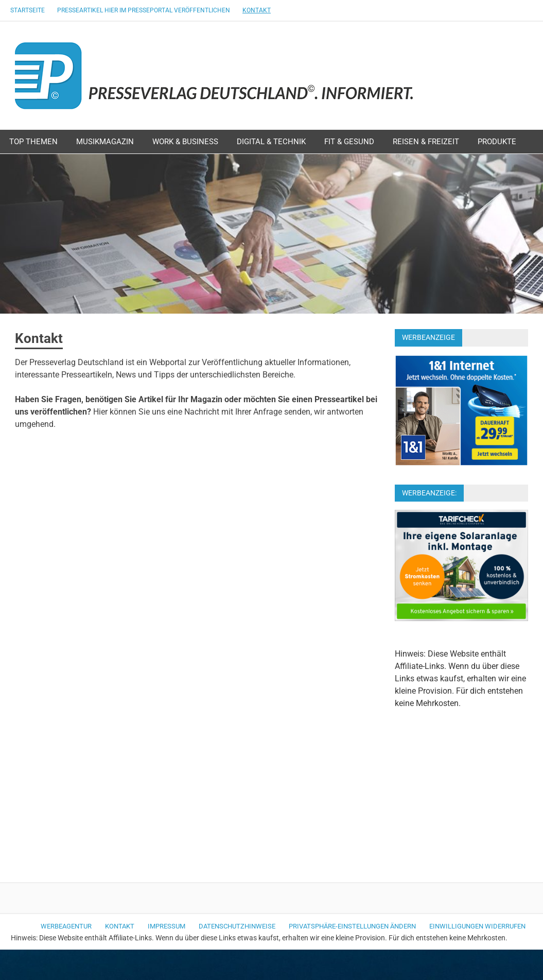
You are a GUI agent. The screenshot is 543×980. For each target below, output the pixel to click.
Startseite (28, 10)
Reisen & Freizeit (426, 142)
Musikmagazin (105, 142)
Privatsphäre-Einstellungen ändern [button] (352, 926)
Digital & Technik (271, 142)
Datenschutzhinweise (237, 926)
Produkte (497, 142)
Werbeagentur (66, 926)
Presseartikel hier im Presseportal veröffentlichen (144, 10)
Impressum (167, 926)
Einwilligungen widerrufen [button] (477, 926)
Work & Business (185, 142)
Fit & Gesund (349, 142)
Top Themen (33, 142)
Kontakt (257, 10)
